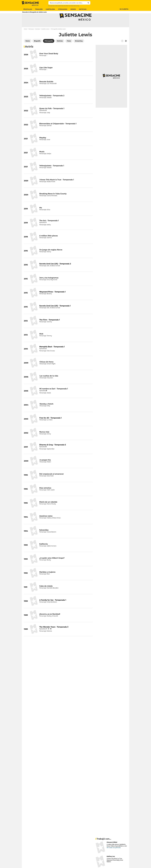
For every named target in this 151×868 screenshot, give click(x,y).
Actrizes (37, 37)
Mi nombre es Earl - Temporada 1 (54, 397)
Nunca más (44, 440)
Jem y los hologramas (49, 286)
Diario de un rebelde (48, 510)
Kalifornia (44, 552)
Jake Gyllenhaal (59, 6)
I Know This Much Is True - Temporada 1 (57, 188)
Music (42, 160)
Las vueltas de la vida (49, 384)
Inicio (25, 37)
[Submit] (88, 3)
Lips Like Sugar (46, 76)
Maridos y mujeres (47, 580)
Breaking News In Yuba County (53, 202)
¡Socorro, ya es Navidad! (50, 622)
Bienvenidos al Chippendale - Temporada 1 (58, 132)
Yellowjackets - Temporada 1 (52, 174)
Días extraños (45, 496)
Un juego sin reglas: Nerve (51, 258)
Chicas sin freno (46, 370)
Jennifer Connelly (68, 6)
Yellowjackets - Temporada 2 (52, 104)
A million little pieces (49, 244)
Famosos (31, 37)
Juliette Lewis (45, 37)
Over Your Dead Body (49, 62)
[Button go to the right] (126, 49)
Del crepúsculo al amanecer (52, 482)
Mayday (43, 146)
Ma (41, 216)
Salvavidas (44, 538)
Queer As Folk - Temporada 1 (52, 117)
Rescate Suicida (46, 90)
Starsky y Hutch (46, 412)
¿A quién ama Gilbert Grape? (52, 566)
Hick (41, 342)
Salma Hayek (77, 6)
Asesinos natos (46, 524)
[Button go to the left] (122, 49)
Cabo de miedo (46, 594)
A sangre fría (45, 468)
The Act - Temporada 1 (49, 229)
